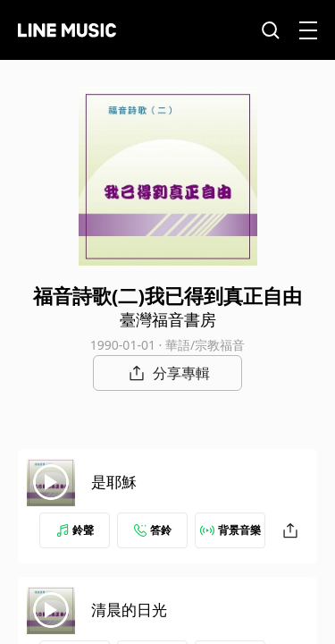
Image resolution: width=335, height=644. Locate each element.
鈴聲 (75, 530)
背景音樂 (230, 530)
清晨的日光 (129, 610)
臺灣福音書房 (168, 319)
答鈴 (153, 530)
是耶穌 (114, 482)
